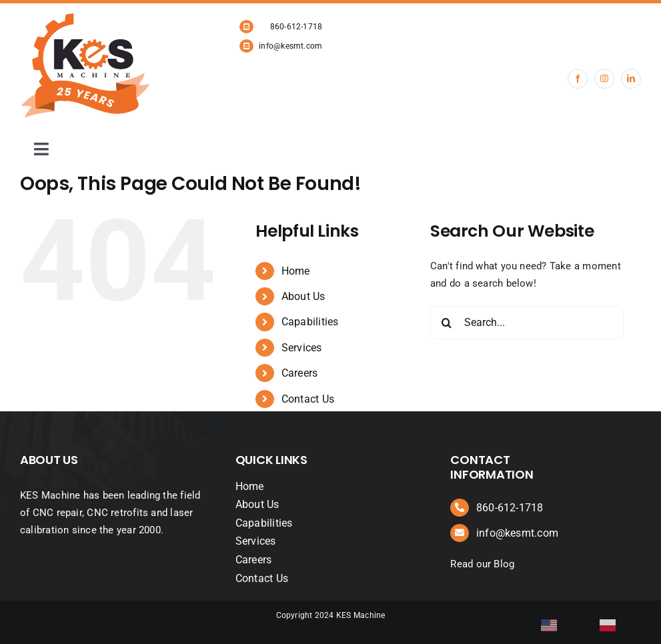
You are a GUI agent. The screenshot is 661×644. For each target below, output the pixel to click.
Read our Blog (482, 564)
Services (302, 348)
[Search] (447, 323)
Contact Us (308, 399)
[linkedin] (631, 79)
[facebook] (578, 79)
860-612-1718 (296, 27)
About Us (303, 296)
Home (296, 271)
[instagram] (604, 79)
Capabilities (310, 322)
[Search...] (527, 323)
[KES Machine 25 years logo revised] (87, 17)
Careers (300, 373)
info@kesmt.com (290, 46)
